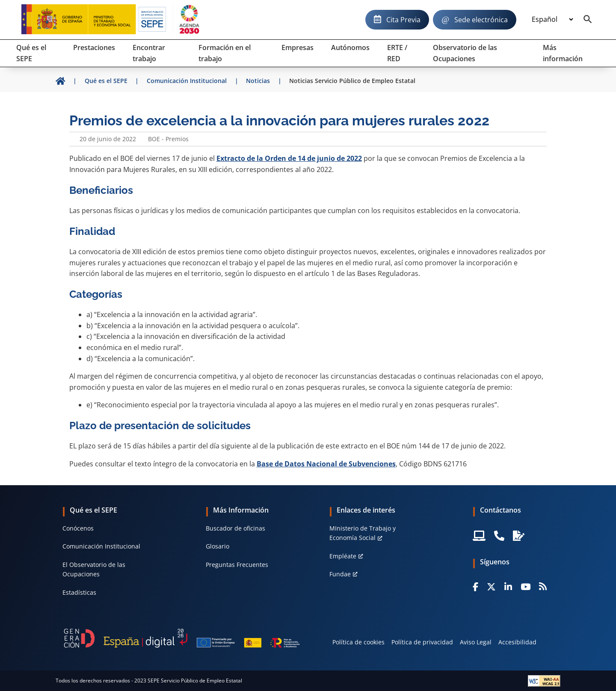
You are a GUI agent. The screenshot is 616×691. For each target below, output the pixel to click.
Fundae (340, 574)
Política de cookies (358, 642)
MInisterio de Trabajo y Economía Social (363, 533)
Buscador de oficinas (235, 528)
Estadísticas (79, 592)
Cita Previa (403, 20)
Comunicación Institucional (101, 546)
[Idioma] (552, 20)
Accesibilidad (517, 642)
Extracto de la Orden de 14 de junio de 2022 (289, 158)
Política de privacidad (422, 642)
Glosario (218, 546)
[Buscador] (588, 20)
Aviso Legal (476, 642)
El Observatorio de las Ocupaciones (94, 569)
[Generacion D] (182, 638)
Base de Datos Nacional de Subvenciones (326, 464)
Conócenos (78, 528)
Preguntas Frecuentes (237, 565)
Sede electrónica (481, 20)
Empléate (343, 556)
